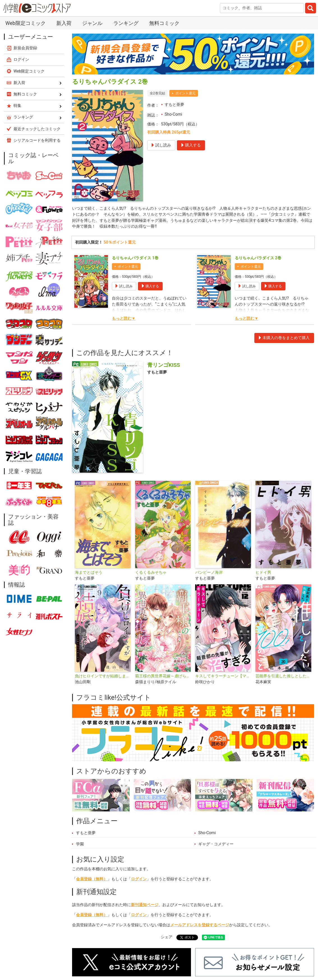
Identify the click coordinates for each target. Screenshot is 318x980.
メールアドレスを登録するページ (200, 925)
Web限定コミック (25, 23)
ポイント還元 (185, 93)
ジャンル (92, 23)
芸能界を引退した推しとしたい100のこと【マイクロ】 (283, 676)
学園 (80, 844)
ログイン (139, 879)
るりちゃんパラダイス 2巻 (258, 258)
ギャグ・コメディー (216, 844)
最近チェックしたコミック (37, 129)
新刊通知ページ (145, 905)
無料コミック (164, 23)
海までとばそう (89, 572)
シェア (167, 937)
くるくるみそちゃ (151, 572)
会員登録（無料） (92, 879)
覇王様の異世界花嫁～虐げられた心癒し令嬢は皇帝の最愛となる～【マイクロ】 (163, 676)
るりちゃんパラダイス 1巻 (135, 258)
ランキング (126, 23)
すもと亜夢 (174, 105)
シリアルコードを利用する (37, 140)
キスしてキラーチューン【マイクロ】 (223, 676)
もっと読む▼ (124, 319)
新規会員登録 (25, 48)
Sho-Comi (173, 114)
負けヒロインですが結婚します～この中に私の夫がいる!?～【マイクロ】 (103, 676)
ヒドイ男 (263, 572)
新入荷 (64, 23)
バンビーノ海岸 (209, 572)
